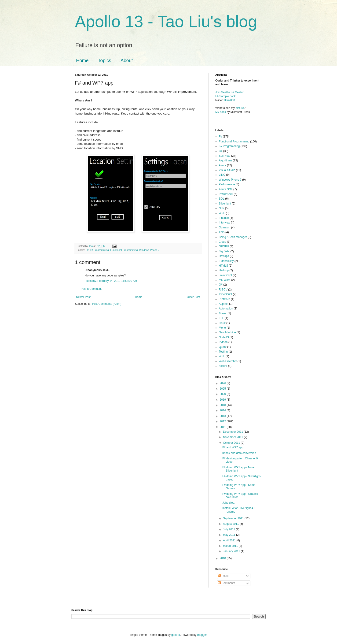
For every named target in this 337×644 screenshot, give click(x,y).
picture (240, 108)
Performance (227, 184)
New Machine (227, 332)
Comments (226, 583)
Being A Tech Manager (233, 237)
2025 (223, 389)
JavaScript (225, 275)
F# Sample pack (225, 96)
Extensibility (226, 261)
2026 (223, 383)
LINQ (222, 175)
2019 (223, 400)
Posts (223, 576)
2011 (223, 427)
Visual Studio (227, 170)
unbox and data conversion (239, 453)
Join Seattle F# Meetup (230, 92)
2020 (223, 394)
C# (221, 151)
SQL (222, 199)
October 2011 (232, 443)
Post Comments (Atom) (107, 304)
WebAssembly (228, 361)
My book (221, 112)
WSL (222, 356)
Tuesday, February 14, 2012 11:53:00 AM (111, 281)
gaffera (176, 635)
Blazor (223, 313)
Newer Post (83, 297)
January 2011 (232, 551)
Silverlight (225, 204)
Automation (226, 309)
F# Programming (99, 250)
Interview (224, 223)
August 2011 (231, 524)
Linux (222, 323)
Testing (223, 352)
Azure (222, 165)
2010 (223, 558)
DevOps (224, 256)
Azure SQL (226, 189)
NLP (222, 208)
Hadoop (224, 270)
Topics (104, 60)
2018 (223, 405)
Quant (223, 347)
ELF (221, 318)
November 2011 (233, 437)
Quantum (225, 227)
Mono (222, 328)
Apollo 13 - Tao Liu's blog (166, 22)
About (127, 60)
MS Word (225, 280)
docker (223, 366)
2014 (223, 410)
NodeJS (224, 337)
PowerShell (226, 194)
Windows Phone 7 (149, 250)
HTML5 (223, 266)
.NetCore (224, 299)
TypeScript (225, 294)
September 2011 (234, 518)
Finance (224, 218)
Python (223, 342)
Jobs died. (229, 503)
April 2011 (230, 540)
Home (82, 60)
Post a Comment (91, 289)
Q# (221, 285)
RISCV (223, 290)
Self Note (225, 156)
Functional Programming (124, 250)
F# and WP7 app (233, 447)
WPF (222, 213)
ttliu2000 (230, 100)
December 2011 (233, 432)
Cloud (222, 242)
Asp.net (224, 304)
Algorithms (225, 160)
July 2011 (229, 529)
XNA (222, 232)
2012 (223, 421)
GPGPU (224, 246)
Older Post (193, 297)
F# (87, 250)
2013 (223, 416)
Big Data (224, 251)
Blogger (202, 635)
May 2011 (230, 535)
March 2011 (231, 546)
